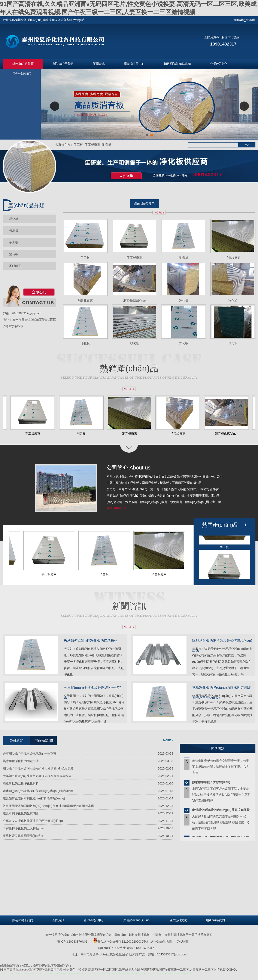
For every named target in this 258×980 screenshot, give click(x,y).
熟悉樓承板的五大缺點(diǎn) (211, 784)
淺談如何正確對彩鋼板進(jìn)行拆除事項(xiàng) (34, 798)
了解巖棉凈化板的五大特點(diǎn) (25, 828)
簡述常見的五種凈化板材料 (21, 783)
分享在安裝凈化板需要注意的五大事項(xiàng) (33, 821)
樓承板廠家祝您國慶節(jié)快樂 (23, 836)
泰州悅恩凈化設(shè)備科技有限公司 (70, 935)
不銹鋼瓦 (15, 266)
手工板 (78, 145)
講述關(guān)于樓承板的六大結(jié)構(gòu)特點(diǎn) (38, 791)
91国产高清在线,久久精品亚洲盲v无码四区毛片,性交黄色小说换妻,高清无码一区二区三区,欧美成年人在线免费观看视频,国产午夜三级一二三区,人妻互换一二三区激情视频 (113, 970)
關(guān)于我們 (63, 64)
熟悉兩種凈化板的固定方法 (21, 761)
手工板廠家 (92, 145)
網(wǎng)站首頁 (23, 64)
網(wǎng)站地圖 (161, 942)
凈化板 (14, 219)
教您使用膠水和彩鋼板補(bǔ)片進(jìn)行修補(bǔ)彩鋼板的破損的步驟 (48, 806)
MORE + (168, 740)
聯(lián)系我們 (22, 73)
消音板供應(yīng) (134, 300)
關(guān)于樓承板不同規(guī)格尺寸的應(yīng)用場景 (38, 768)
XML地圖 (182, 942)
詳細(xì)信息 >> (117, 508)
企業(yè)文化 (219, 64)
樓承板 (14, 231)
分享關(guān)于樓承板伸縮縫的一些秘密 (30, 753)
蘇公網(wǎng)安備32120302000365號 (121, 942)
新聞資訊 (99, 64)
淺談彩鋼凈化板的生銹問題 (21, 813)
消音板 (107, 145)
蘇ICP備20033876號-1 (72, 942)
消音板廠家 (233, 258)
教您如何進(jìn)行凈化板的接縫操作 (91, 641)
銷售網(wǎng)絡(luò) (177, 64)
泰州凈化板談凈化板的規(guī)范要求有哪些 (221, 812)
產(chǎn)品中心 (134, 64)
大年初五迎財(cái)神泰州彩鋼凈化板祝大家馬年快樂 (37, 776)
